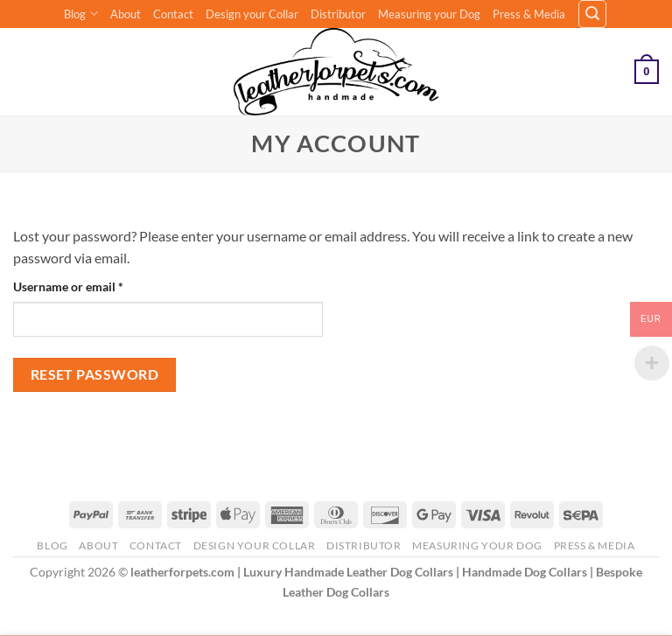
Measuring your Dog (429, 14)
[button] (592, 14)
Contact (173, 14)
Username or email (93, 285)
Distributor (338, 14)
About (126, 14)
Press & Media (529, 14)
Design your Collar (252, 14)
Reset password (95, 374)
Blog (80, 14)
